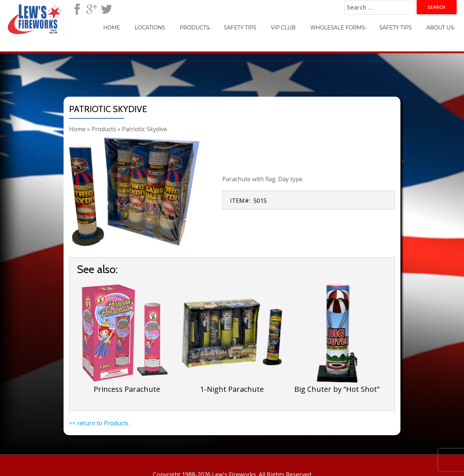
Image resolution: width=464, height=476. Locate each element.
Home (167, 24)
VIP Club (309, 24)
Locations (197, 24)
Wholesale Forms (356, 24)
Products (235, 24)
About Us (444, 24)
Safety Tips (273, 24)
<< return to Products (99, 423)
